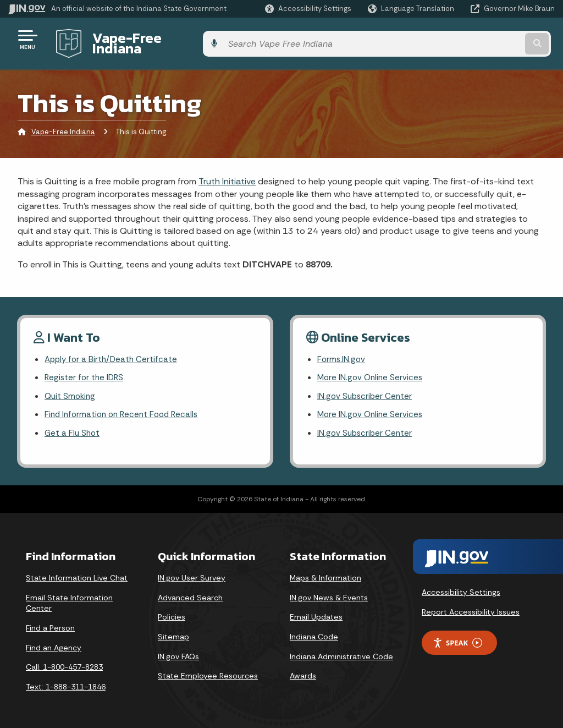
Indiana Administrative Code (341, 653)
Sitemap (173, 633)
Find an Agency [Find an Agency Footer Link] (54, 644)
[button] (308, 9)
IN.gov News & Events (329, 594)
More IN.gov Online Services (372, 371)
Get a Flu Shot (73, 429)
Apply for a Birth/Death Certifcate (113, 351)
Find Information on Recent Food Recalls (125, 410)
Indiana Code (314, 633)
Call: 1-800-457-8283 (64, 663)
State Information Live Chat (77, 574)
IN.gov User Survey (192, 574)
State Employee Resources (208, 672)
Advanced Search (190, 594)
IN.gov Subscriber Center (366, 390)
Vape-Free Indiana (147, 39)
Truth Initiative (227, 173)
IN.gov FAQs (178, 653)
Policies (172, 613)
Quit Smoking (71, 390)
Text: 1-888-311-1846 (66, 683)
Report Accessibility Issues (471, 608)
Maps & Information (325, 574)
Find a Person (50, 624)
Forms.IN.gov (342, 351)
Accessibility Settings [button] (461, 588)
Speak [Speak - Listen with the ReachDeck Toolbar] (457, 639)
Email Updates (316, 613)
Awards (303, 672)
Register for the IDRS (85, 371)
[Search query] (494, 39)
